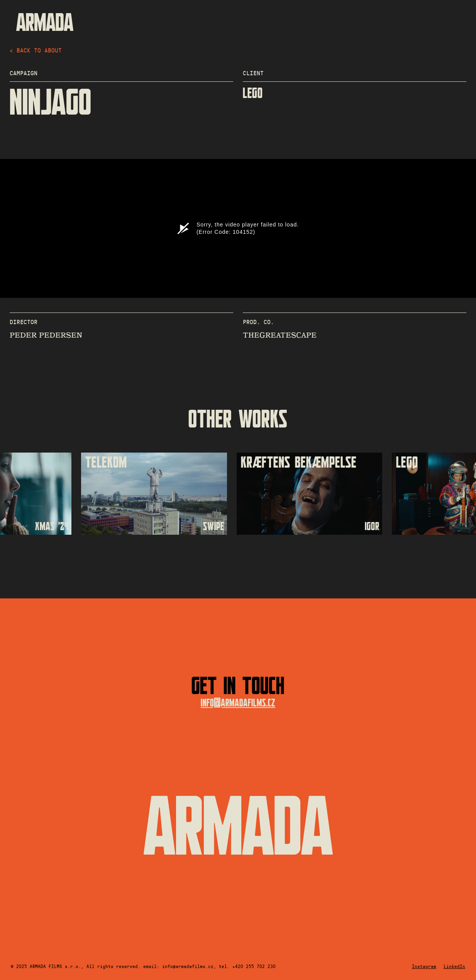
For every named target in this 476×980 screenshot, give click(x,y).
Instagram (424, 966)
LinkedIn (454, 966)
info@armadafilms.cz (238, 703)
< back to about (36, 50)
